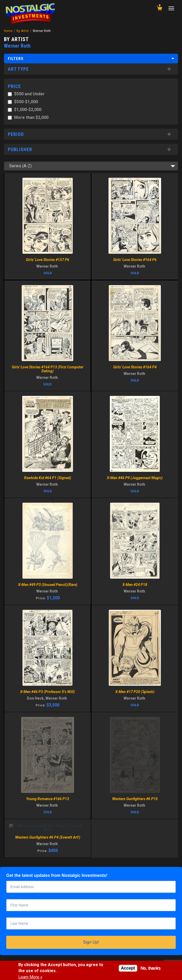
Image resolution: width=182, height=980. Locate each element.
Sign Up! (91, 942)
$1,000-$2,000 (28, 110)
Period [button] (16, 134)
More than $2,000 (31, 117)
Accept (128, 968)
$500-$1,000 (26, 102)
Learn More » (30, 977)
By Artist (23, 31)
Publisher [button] (20, 149)
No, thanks (150, 968)
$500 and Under (29, 94)
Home (8, 31)
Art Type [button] (18, 69)
